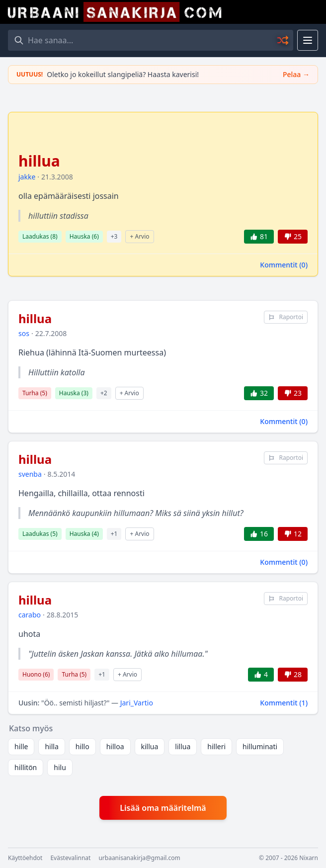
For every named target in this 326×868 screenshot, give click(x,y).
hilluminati (260, 746)
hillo (82, 746)
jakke (27, 177)
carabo (30, 615)
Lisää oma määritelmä (163, 808)
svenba (30, 474)
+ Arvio (139, 236)
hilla (51, 746)
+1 (114, 534)
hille (21, 746)
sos (24, 333)
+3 (114, 236)
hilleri (216, 746)
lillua (183, 746)
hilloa (115, 746)
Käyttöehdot (25, 858)
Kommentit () (284, 265)
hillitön (26, 767)
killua (150, 746)
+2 (104, 393)
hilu (60, 767)
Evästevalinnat (70, 858)
